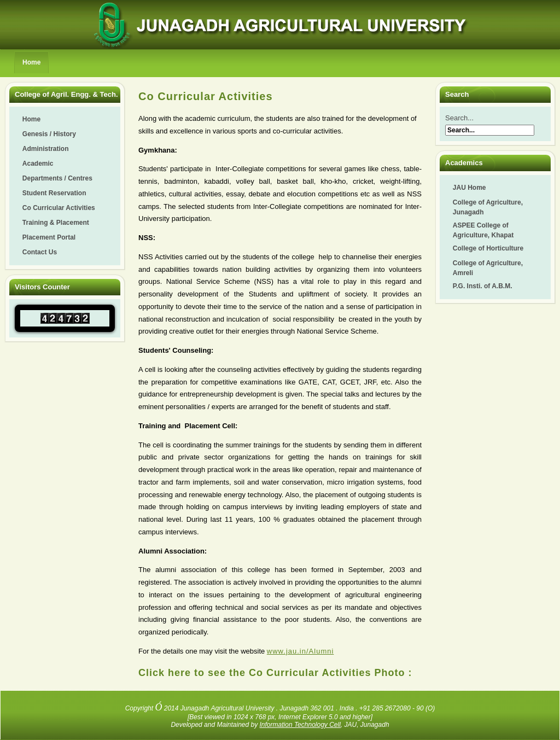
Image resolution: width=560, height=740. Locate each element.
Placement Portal (49, 237)
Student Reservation (54, 193)
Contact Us (40, 252)
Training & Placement (56, 223)
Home (31, 62)
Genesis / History (49, 134)
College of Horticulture (488, 248)
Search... (459, 118)
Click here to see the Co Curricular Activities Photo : (275, 673)
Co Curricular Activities (59, 208)
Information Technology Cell (300, 725)
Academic (38, 164)
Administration (46, 149)
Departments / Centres (57, 178)
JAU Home (469, 188)
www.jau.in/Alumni (301, 651)
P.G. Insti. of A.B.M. (483, 286)
